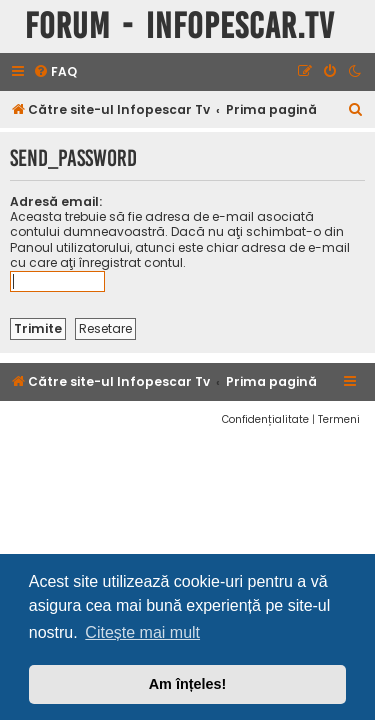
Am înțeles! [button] (188, 684)
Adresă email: (56, 201)
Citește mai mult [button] (142, 632)
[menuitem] (55, 72)
